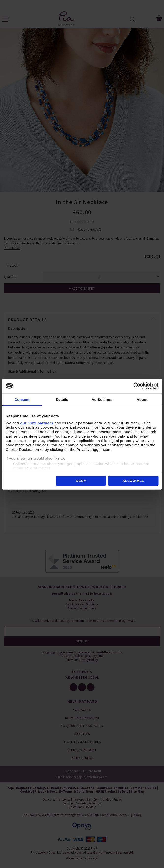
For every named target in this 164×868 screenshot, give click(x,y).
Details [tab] (62, 399)
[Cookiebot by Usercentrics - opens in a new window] (137, 386)
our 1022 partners (37, 423)
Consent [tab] (22, 399)
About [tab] (142, 399)
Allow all (133, 481)
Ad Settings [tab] (102, 399)
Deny (81, 481)
